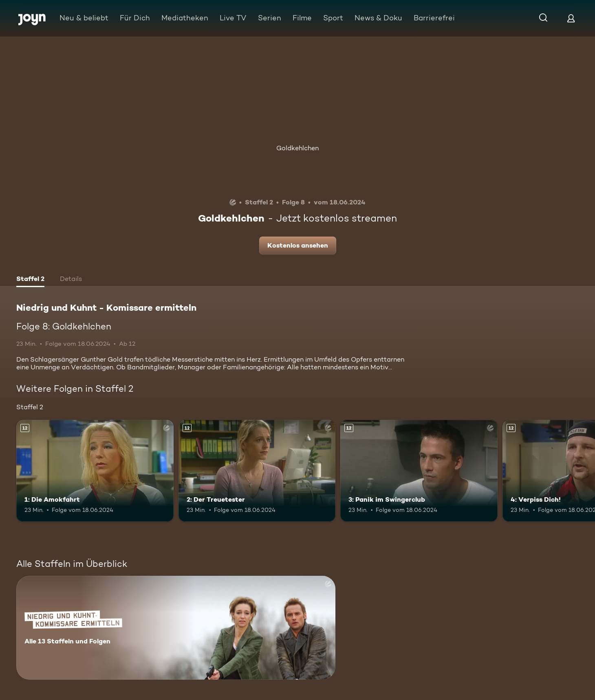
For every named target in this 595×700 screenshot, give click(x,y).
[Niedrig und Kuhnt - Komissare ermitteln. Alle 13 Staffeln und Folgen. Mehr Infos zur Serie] (176, 628)
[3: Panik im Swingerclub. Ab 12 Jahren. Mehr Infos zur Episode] (419, 471)
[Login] (571, 18)
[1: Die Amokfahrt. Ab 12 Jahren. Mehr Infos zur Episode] (95, 471)
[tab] (30, 280)
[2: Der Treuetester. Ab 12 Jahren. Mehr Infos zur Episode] (257, 471)
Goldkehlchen (297, 148)
